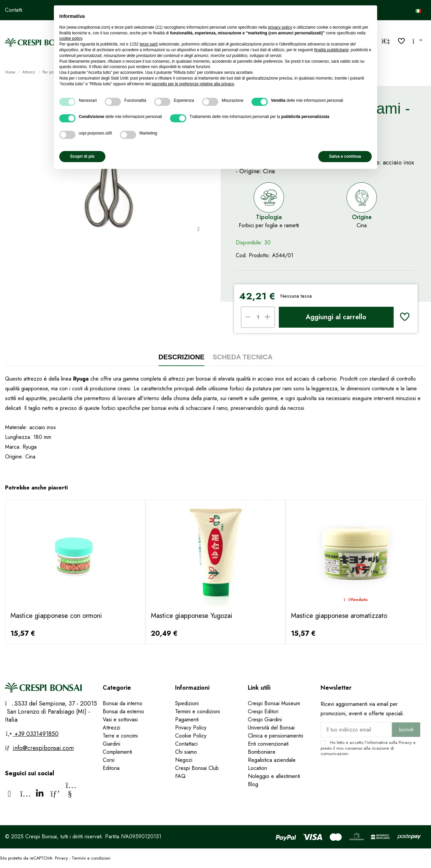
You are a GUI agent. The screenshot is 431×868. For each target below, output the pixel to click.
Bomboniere (262, 752)
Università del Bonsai (271, 728)
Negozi (184, 760)
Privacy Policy (191, 728)
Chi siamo (186, 752)
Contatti (14, 10)
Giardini (111, 744)
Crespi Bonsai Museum (274, 703)
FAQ (181, 776)
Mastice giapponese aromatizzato (339, 616)
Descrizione (182, 357)
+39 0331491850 (36, 734)
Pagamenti (187, 720)
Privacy (405, 742)
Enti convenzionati (268, 744)
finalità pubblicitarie (331, 50)
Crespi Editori (263, 711)
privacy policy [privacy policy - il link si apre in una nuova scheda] (280, 27)
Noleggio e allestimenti (274, 776)
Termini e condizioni (197, 711)
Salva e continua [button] (345, 156)
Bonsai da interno (123, 703)
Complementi (117, 752)
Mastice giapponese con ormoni (56, 616)
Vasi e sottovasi (120, 720)
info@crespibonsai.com (43, 748)
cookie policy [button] (71, 38)
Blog (253, 784)
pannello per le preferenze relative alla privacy (193, 84)
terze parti (149, 44)
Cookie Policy (191, 736)
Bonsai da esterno (123, 711)
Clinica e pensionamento (276, 736)
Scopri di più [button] (82, 156)
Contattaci (186, 744)
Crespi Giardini (265, 720)
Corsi (109, 760)
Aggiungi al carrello (336, 317)
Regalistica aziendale (272, 760)
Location (257, 768)
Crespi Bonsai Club (197, 768)
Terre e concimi (120, 736)
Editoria (111, 768)
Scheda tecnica (242, 357)
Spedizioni (187, 703)
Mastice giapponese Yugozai (192, 616)
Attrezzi (111, 728)
